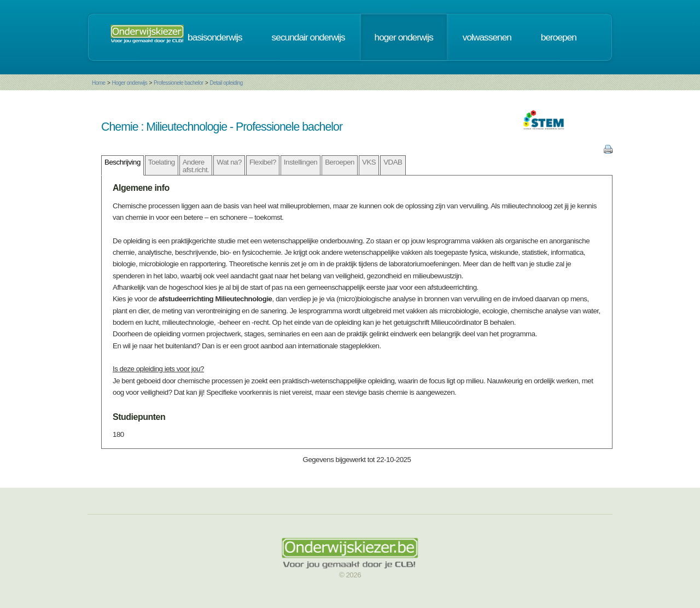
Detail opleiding (226, 83)
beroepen (559, 37)
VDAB (393, 162)
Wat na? (229, 162)
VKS (369, 162)
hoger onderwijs (404, 37)
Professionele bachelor (179, 83)
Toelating (162, 162)
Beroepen (340, 162)
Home (99, 83)
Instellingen (301, 162)
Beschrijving (122, 162)
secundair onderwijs (308, 37)
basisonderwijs (215, 37)
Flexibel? (263, 162)
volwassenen (487, 37)
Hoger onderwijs (129, 83)
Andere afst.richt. (196, 166)
